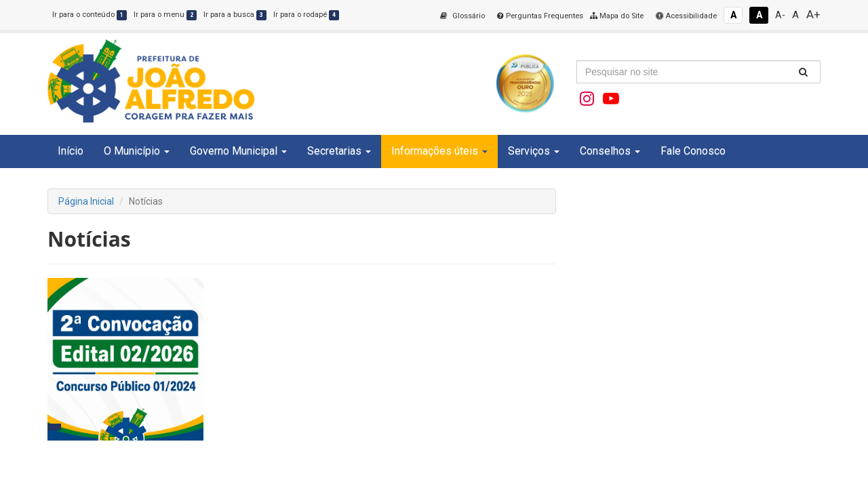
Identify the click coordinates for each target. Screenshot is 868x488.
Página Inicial (86, 201)
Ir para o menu (165, 15)
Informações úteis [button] (439, 151)
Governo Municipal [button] (238, 151)
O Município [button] (137, 151)
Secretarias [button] (339, 151)
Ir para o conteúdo (90, 15)
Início (71, 151)
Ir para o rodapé (306, 15)
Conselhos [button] (610, 151)
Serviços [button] (534, 151)
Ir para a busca (235, 15)
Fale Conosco (693, 151)
